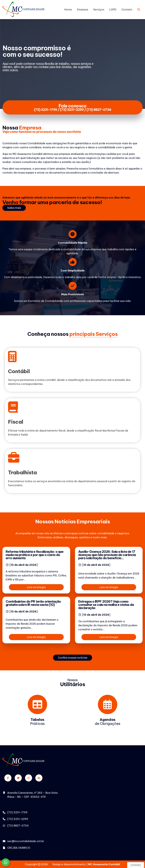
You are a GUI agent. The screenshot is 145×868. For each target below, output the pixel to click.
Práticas (37, 722)
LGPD (113, 9)
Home (68, 9)
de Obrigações (108, 722)
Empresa (83, 9)
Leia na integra (36, 587)
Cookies (136, 865)
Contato (127, 9)
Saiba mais (14, 208)
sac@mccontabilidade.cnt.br (26, 841)
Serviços (99, 9)
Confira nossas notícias (73, 658)
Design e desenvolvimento (67, 864)
